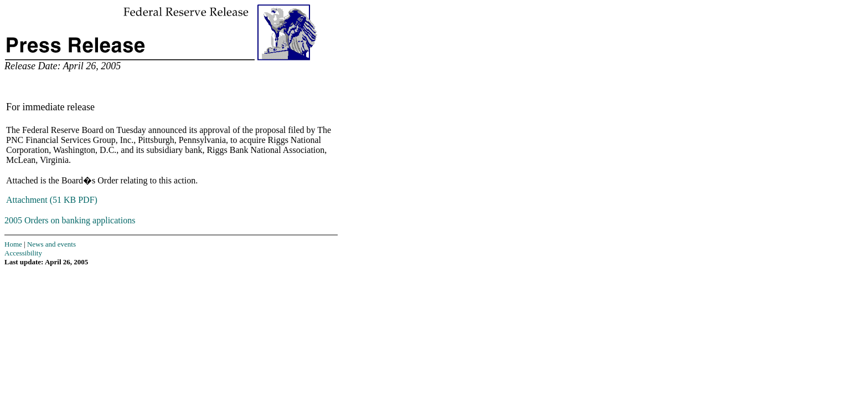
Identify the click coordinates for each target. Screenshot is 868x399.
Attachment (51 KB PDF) (52, 200)
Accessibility (23, 253)
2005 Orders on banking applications (70, 220)
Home (13, 244)
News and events (51, 244)
